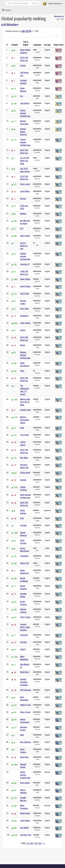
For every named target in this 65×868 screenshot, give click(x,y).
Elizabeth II (24, 316)
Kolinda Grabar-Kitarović (23, 132)
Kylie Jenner (25, 783)
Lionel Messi (25, 191)
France (23, 330)
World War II (25, 672)
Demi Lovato (25, 184)
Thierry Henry (25, 617)
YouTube (23, 525)
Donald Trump (25, 410)
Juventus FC (25, 264)
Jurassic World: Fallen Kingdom (25, 627)
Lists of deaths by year (24, 246)
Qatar (22, 428)
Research (35, 3)
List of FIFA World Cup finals (25, 161)
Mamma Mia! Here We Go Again (25, 402)
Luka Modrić (25, 103)
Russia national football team (25, 775)
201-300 (38, 843)
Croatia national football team (25, 142)
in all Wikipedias (10, 24)
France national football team (25, 113)
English (7, 10)
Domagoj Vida (26, 835)
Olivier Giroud (25, 712)
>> (44, 843)
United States (25, 286)
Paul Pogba (25, 294)
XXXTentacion (26, 690)
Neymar (23, 199)
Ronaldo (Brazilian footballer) (24, 682)
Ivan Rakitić (24, 828)
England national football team (25, 256)
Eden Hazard (25, 236)
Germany (23, 642)
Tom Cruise (24, 435)
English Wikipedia (53, 4)
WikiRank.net (59, 16)
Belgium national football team (25, 355)
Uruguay (23, 480)
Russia (23, 345)
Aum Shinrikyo (26, 742)
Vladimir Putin (25, 705)
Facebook (24, 635)
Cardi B (23, 649)
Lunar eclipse (25, 323)
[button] (52, 35)
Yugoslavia (24, 556)
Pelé (22, 518)
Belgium (23, 214)
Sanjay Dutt (25, 563)
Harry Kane (24, 309)
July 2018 (27, 31)
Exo (21, 96)
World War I (25, 757)
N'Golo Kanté (25, 473)
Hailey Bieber (25, 279)
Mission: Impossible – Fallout (25, 420)
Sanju (22, 371)
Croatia (23, 65)
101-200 (30, 843)
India (22, 735)
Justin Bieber (25, 821)
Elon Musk (24, 458)
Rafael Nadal (25, 813)
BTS (22, 229)
